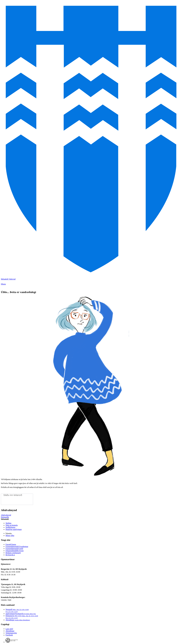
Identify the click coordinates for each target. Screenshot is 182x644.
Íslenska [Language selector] (9, 533)
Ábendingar (18, 620)
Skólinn (8, 523)
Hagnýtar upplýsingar (14, 529)
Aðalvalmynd (6, 515)
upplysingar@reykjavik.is (21, 614)
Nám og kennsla (12, 525)
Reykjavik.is (10, 555)
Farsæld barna (11, 544)
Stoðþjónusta (10, 527)
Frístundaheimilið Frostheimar (17, 547)
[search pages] (17, 495)
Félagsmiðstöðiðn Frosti (15, 551)
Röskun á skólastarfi (13, 553)
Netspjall (17, 610)
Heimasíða (5, 517)
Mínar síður (10, 536)
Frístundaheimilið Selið (14, 549)
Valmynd (12, 279)
